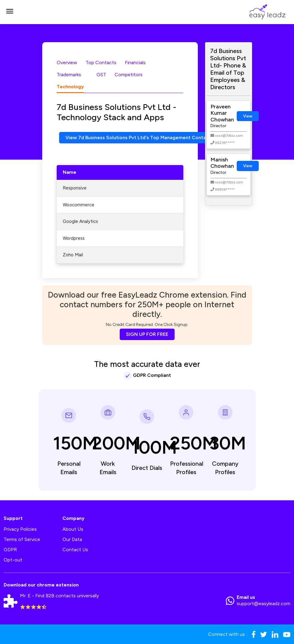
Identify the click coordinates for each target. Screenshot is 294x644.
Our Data (72, 539)
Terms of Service (22, 539)
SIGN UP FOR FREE (147, 334)
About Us (73, 529)
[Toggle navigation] (10, 12)
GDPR (10, 550)
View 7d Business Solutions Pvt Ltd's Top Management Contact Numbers (149, 138)
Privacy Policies (20, 529)
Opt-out (13, 560)
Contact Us (75, 550)
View (248, 116)
